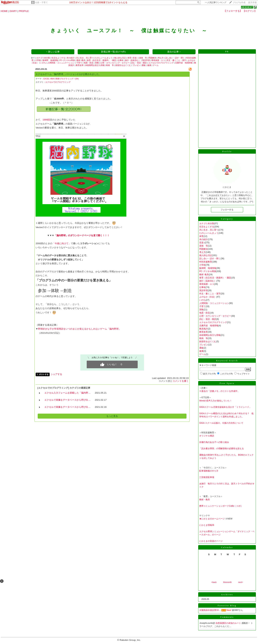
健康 (149, 65)
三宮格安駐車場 (207, 477)
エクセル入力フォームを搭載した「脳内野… (67, 393)
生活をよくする (58, 58)
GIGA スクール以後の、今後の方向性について (221, 423)
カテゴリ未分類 (43, 58)
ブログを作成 (239, 2)
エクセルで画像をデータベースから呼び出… (67, 400)
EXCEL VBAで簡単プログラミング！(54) (61, 79)
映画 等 (110, 65)
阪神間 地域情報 (50, 60)
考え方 (161, 58)
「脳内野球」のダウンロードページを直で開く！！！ (82, 235)
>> (216, 2)
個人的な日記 (120, 58)
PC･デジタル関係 (67, 60)
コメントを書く (181, 381)
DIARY (13, 11)
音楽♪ (135, 58)
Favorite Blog (227, 606)
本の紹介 (71, 58)
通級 (144, 65)
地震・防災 (89, 63)
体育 (129, 58)
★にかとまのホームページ (212, 519)
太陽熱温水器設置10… (210, 610)
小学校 (38, 60)
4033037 (247, 7)
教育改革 (80, 65)
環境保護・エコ (158, 60)
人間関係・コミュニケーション (61, 63)
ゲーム (156, 65)
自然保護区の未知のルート (229, 623)
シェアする (56, 374)
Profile (227, 152)
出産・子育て (41, 2)
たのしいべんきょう (104, 58)
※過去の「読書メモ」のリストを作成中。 (219, 391)
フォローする (227, 210)
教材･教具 (81, 60)
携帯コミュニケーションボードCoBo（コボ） (221, 506)
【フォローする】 (233, 11)
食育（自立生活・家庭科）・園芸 (101, 60)
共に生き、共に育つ (85, 58)
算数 (97, 63)
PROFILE (24, 11)
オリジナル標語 (207, 436)
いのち (43, 63)
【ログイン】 (250, 11)
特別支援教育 (206, 262)
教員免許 (203, 329)
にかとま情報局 (207, 525)
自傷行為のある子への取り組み (214, 442)
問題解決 (152, 58)
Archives (227, 595)
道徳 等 (143, 58)
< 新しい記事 (53, 52)
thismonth (227, 582)
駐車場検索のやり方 (209, 471)
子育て (79, 63)
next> (241, 582)
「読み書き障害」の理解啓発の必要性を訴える (222, 449)
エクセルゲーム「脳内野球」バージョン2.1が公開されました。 (68, 74)
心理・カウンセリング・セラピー (115, 63)
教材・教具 (205, 500)
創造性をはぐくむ (123, 65)
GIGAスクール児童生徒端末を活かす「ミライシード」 (225, 407)
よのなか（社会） (208, 297)
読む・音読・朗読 (139, 63)
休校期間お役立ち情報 (95, 65)
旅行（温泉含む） (133, 60)
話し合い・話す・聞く (175, 58)
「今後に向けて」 (62, 243)
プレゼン (136, 65)
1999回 (46, 120)
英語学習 (146, 60)
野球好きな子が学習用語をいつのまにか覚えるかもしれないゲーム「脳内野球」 (79, 329)
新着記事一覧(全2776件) (113, 52)
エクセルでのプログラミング (161, 63)
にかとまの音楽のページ (211, 541)
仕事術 (120, 60)
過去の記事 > (174, 52)
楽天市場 (252, 2)
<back (214, 582)
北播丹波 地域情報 (184, 63)
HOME (4, 11)
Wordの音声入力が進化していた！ (216, 401)
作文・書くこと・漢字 (176, 60)
